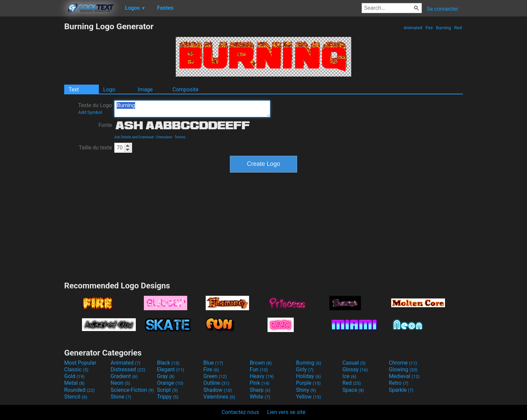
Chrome (403, 363)
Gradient (124, 376)
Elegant (171, 369)
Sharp (260, 390)
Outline (216, 383)
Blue (213, 363)
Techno (180, 137)
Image (145, 89)
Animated (413, 28)
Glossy (355, 369)
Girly (305, 369)
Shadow (218, 390)
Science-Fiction (132, 390)
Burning (443, 28)
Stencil (76, 397)
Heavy (262, 376)
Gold (74, 376)
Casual (354, 363)
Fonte (105, 125)
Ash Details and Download (134, 137)
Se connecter (442, 9)
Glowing (403, 369)
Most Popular (80, 363)
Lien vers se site (286, 412)
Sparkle (401, 390)
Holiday (309, 376)
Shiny (306, 390)
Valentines (219, 397)
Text (74, 89)
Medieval (404, 376)
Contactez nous (240, 412)
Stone (121, 397)
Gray (166, 376)
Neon (120, 383)
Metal (74, 383)
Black (168, 363)
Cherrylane (164, 137)
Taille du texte (95, 148)
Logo (109, 89)
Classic (76, 369)
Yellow (309, 397)
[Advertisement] (32, 122)
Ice (349, 376)
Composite (186, 89)
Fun (259, 369)
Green (215, 376)
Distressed (128, 369)
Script (167, 390)
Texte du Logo (95, 108)
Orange (170, 383)
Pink (260, 383)
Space (353, 390)
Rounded (79, 390)
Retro (399, 383)
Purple (308, 383)
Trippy (168, 397)
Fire (429, 28)
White (260, 397)
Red (458, 28)
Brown (261, 363)
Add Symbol (90, 112)
